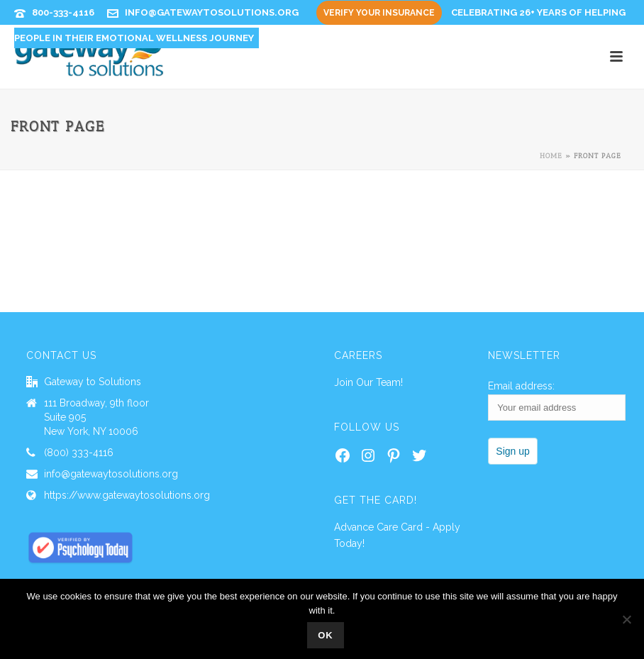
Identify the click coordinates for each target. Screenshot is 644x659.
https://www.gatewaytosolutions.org (127, 495)
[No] (626, 619)
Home (551, 156)
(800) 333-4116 (79, 453)
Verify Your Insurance (379, 13)
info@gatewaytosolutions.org (212, 12)
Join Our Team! (368, 382)
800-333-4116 (63, 12)
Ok (326, 635)
